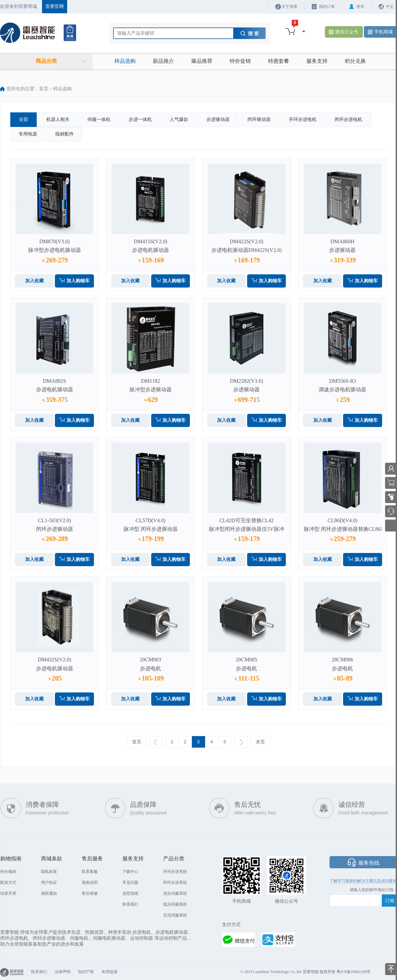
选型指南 (130, 893)
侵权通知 (49, 893)
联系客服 (90, 872)
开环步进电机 (303, 119)
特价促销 (240, 61)
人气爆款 (179, 119)
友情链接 (110, 972)
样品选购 (125, 61)
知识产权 (86, 972)
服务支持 (317, 61)
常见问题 (130, 882)
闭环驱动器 (259, 119)
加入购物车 (78, 281)
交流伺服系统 (175, 915)
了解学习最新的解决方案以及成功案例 (363, 881)
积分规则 (8, 872)
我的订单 (327, 7)
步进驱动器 (218, 119)
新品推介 (163, 61)
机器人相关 (58, 119)
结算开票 (8, 893)
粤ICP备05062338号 (353, 972)
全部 (23, 119)
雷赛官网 (55, 6)
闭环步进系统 (175, 882)
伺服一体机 (99, 119)
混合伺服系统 (175, 893)
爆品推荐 (202, 61)
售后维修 (90, 893)
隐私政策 (49, 872)
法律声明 (63, 972)
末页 (260, 742)
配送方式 (8, 882)
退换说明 (90, 882)
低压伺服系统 (175, 904)
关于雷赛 (289, 7)
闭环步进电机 (348, 119)
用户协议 (49, 882)
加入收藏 (34, 281)
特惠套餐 (279, 61)
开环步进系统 (175, 872)
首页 (44, 89)
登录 (360, 7)
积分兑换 (355, 61)
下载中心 (130, 872)
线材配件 (65, 134)
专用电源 (28, 134)
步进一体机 (140, 119)
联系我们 (130, 904)
